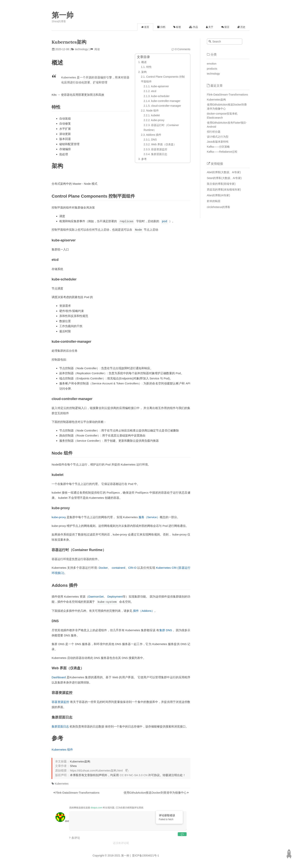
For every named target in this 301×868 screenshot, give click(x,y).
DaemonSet (96, 596)
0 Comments (183, 49)
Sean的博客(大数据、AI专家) (224, 178)
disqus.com (96, 807)
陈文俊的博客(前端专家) (221, 184)
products (212, 69)
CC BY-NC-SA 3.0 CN (134, 775)
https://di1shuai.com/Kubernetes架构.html (96, 770)
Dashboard (59, 677)
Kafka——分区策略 (218, 147)
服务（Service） (149, 517)
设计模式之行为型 (218, 137)
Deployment (115, 596)
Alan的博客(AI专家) (219, 195)
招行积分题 (214, 132)
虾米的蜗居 (214, 201)
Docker (103, 567)
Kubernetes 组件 (62, 749)
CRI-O (132, 567)
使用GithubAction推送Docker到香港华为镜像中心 (155, 792)
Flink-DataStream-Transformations (78, 792)
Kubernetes (60, 783)
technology (82, 49)
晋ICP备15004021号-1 (145, 855)
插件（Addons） (144, 610)
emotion (212, 64)
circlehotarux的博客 (219, 207)
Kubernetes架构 (217, 100)
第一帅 (63, 15)
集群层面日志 (60, 726)
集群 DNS (166, 630)
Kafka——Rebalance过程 (222, 152)
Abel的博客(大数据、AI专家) (224, 172)
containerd (118, 567)
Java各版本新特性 (218, 142)
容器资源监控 (60, 701)
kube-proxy (59, 517)
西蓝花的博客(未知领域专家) (224, 190)
